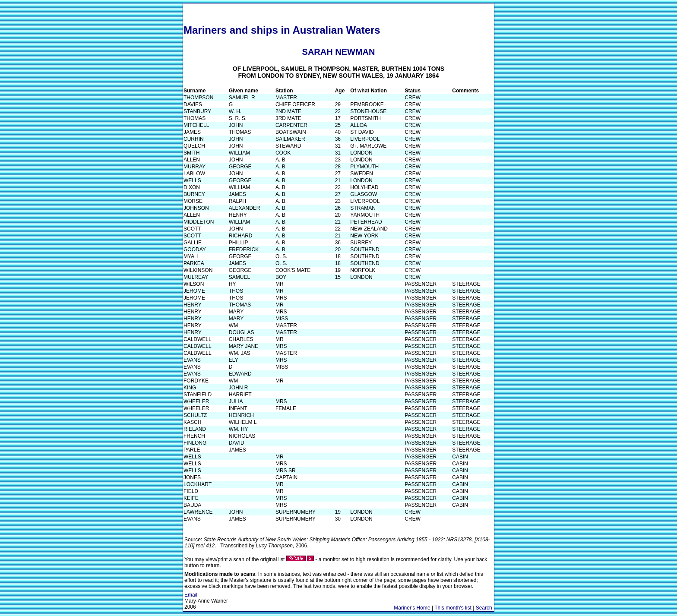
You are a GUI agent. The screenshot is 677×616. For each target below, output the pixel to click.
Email (191, 595)
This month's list (453, 608)
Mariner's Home (412, 608)
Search (484, 608)
